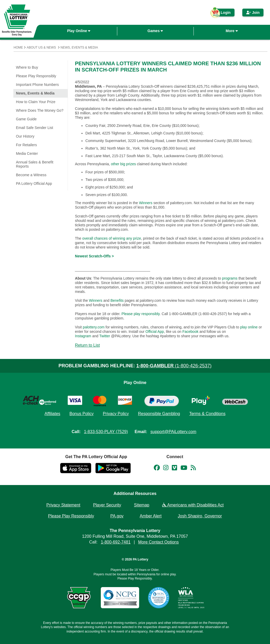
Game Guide (26, 119)
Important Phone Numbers (37, 85)
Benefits (117, 300)
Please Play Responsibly (36, 76)
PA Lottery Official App (34, 184)
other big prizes (124, 164)
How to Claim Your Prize (36, 102)
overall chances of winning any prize (112, 238)
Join (253, 13)
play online (249, 327)
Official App (155, 332)
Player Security (107, 505)
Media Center (27, 153)
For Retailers (26, 145)
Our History (25, 136)
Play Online (79, 31)
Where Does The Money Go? (40, 110)
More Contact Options (159, 542)
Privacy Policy (116, 414)
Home (18, 48)
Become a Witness (31, 175)
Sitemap (142, 505)
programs (230, 278)
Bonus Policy (82, 414)
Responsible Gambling (159, 414)
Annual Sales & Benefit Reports (35, 164)
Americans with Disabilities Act (193, 505)
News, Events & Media (79, 48)
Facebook (190, 332)
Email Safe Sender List (34, 128)
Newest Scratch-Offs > (94, 256)
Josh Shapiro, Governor (200, 516)
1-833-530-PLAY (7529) (106, 432)
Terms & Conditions (207, 414)
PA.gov (117, 516)
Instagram (83, 336)
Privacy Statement (63, 505)
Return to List (87, 345)
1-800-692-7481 (116, 542)
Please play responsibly (140, 314)
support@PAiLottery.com (173, 432)
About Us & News (41, 48)
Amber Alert (151, 516)
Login (222, 13)
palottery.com (94, 327)
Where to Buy (27, 67)
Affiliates (52, 414)
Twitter (105, 336)
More (232, 31)
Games (155, 31)
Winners (146, 203)
